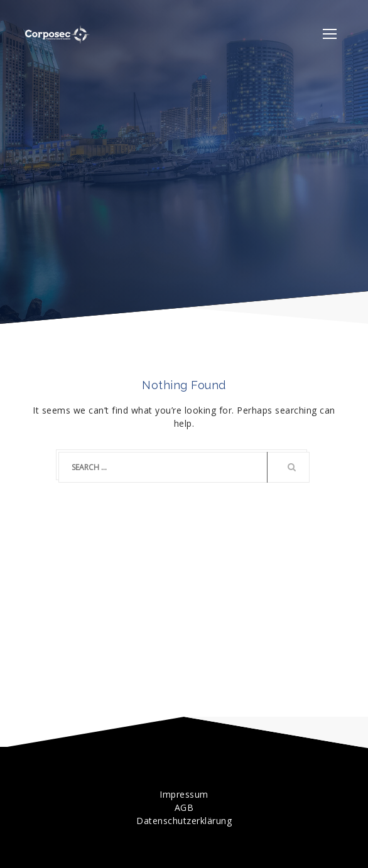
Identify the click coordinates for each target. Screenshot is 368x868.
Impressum (184, 794)
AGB (184, 807)
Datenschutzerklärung (184, 821)
